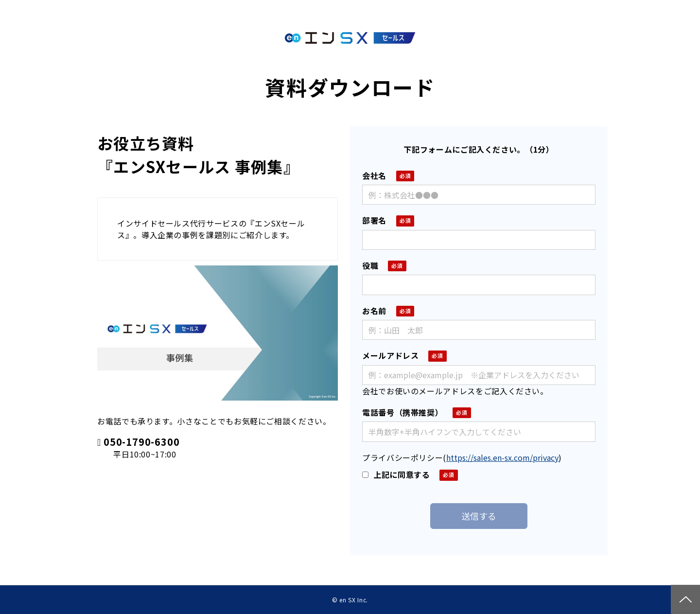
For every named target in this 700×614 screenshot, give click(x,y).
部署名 (374, 220)
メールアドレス (390, 355)
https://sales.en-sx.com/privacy (502, 457)
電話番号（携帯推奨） (402, 412)
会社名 (374, 175)
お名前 (374, 311)
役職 (370, 265)
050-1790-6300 (141, 442)
